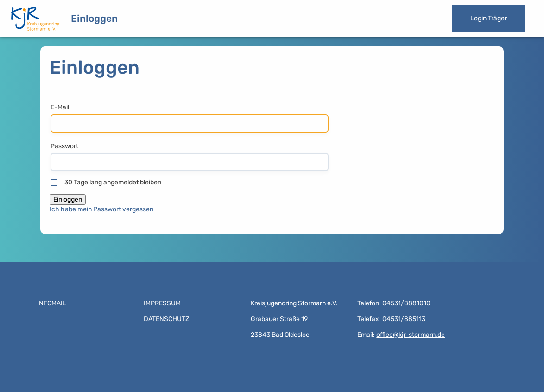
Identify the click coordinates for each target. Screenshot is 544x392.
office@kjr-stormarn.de (411, 335)
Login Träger (489, 18)
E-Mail (60, 107)
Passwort (64, 146)
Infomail (52, 303)
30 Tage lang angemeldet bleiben (113, 182)
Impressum (162, 303)
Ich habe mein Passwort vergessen (101, 209)
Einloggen (94, 18)
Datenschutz (166, 319)
